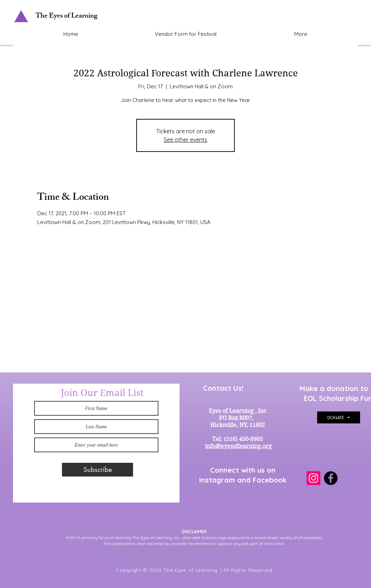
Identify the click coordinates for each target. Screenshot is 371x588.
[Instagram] (313, 478)
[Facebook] (331, 478)
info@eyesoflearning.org (238, 446)
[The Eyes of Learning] (67, 17)
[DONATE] (339, 417)
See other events (185, 140)
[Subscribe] (98, 470)
